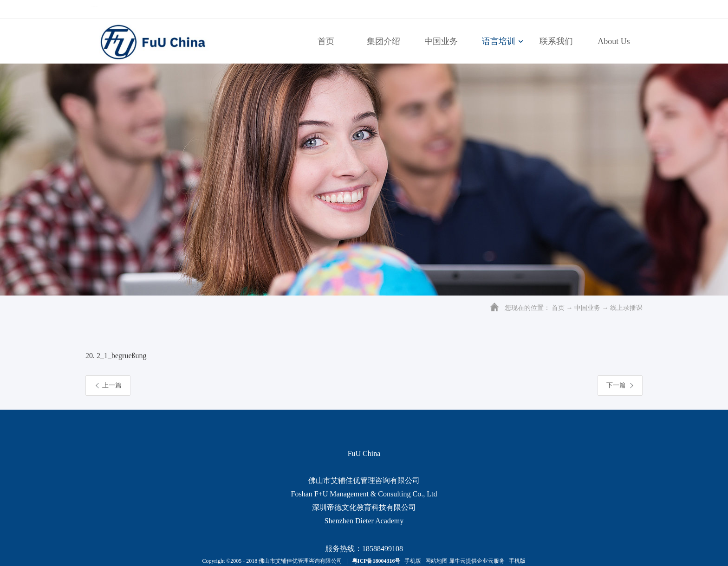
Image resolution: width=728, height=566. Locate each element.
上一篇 (112, 385)
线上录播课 (626, 308)
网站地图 (435, 561)
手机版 (411, 561)
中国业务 (587, 308)
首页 (326, 41)
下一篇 (616, 385)
